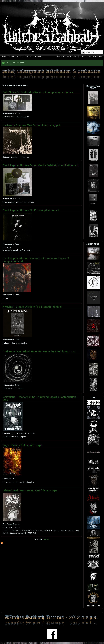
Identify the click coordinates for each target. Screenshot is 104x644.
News (4, 56)
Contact (38, 56)
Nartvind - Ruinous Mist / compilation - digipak (32, 125)
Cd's (69, 56)
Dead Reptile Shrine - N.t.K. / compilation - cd (31, 210)
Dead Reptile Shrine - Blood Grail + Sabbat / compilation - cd (40, 165)
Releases (11, 56)
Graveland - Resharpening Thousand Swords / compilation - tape (40, 398)
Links (26, 56)
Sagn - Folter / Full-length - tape (22, 445)
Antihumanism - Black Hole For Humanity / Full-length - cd (39, 352)
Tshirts (89, 56)
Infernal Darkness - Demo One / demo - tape (30, 490)
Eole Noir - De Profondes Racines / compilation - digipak (38, 92)
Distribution (61, 56)
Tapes (75, 56)
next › (47, 539)
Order (19, 56)
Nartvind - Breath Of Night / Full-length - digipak (32, 307)
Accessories (98, 56)
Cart (32, 56)
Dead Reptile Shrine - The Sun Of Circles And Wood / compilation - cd (36, 260)
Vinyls (82, 56)
